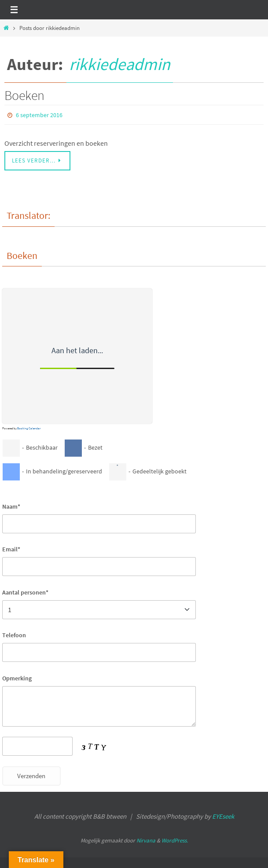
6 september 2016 (39, 115)
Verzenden (31, 776)
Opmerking (17, 678)
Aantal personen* (25, 592)
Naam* (11, 506)
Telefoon (14, 635)
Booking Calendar (29, 428)
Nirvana (146, 840)
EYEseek (223, 816)
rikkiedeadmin (120, 64)
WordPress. (175, 840)
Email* (11, 549)
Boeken (24, 95)
